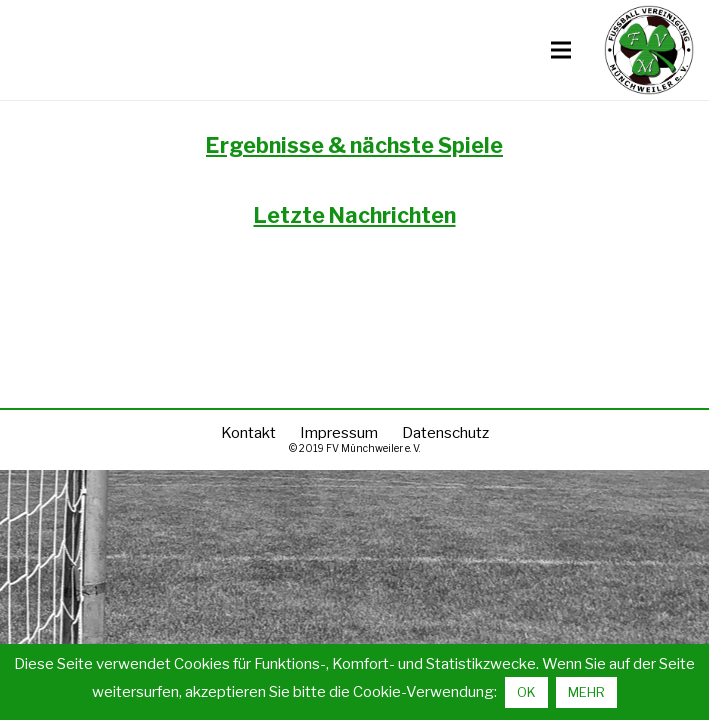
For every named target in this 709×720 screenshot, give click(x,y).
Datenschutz (445, 433)
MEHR (586, 692)
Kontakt (248, 433)
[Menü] (561, 50)
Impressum (339, 433)
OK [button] (526, 692)
